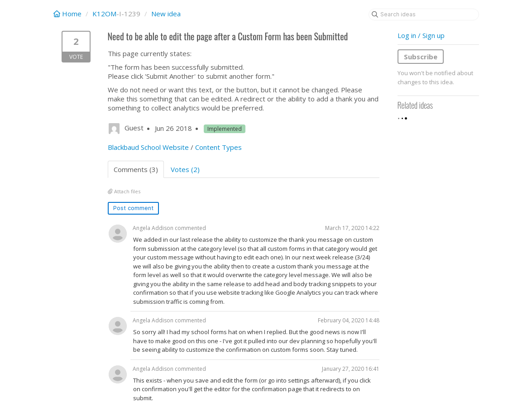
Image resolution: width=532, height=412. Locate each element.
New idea (166, 14)
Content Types (218, 147)
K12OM (104, 14)
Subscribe (421, 57)
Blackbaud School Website (148, 147)
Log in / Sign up (421, 35)
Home (68, 14)
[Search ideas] (424, 14)
